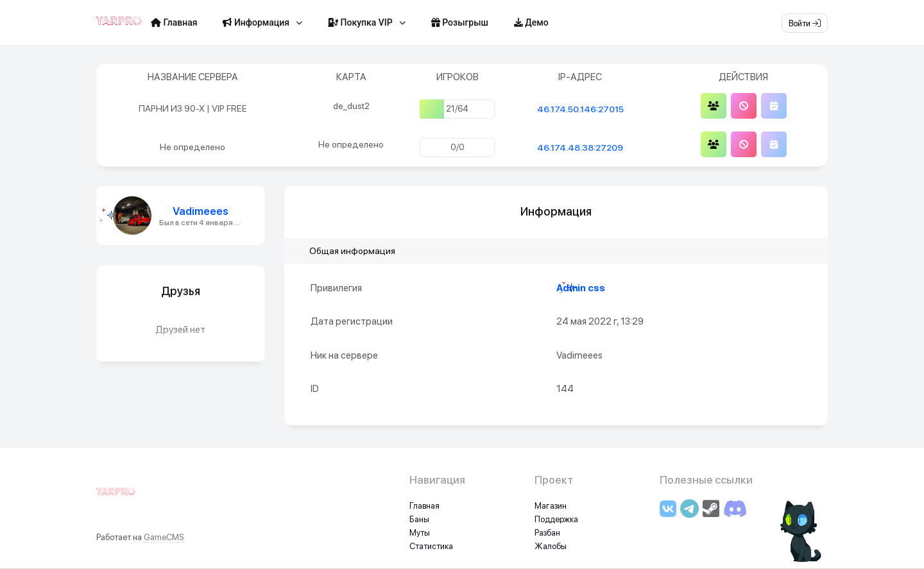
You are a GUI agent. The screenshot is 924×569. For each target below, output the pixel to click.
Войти (805, 23)
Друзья (181, 291)
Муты (420, 533)
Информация (256, 22)
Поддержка (556, 519)
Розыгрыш (460, 22)
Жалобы (551, 546)
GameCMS (164, 537)
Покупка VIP (360, 22)
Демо (531, 22)
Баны (419, 519)
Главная (174, 22)
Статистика (431, 546)
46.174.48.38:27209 (580, 148)
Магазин (551, 506)
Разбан (547, 533)
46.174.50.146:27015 (580, 109)
